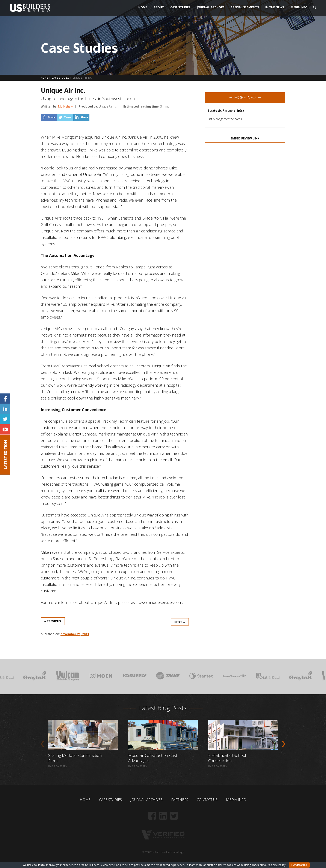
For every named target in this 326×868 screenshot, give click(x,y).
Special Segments (245, 10)
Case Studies (180, 10)
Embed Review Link (245, 138)
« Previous (53, 621)
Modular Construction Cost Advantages (153, 758)
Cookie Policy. (278, 865)
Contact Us (209, 799)
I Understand (299, 865)
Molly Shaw (65, 106)
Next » (180, 622)
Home (143, 10)
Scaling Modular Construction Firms (76, 758)
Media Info (299, 10)
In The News (275, 10)
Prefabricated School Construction (228, 758)
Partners (181, 799)
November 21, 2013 (75, 634)
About (159, 10)
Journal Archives (211, 10)
